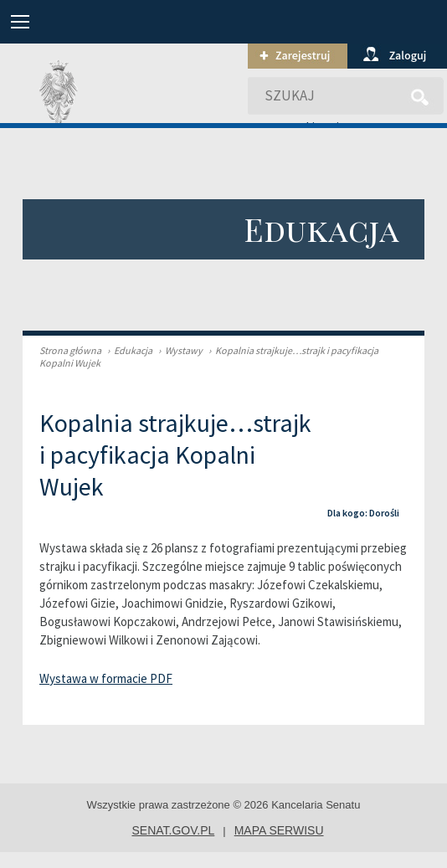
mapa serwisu (279, 830)
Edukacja (128, 350)
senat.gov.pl (173, 830)
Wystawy (178, 350)
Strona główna (70, 350)
